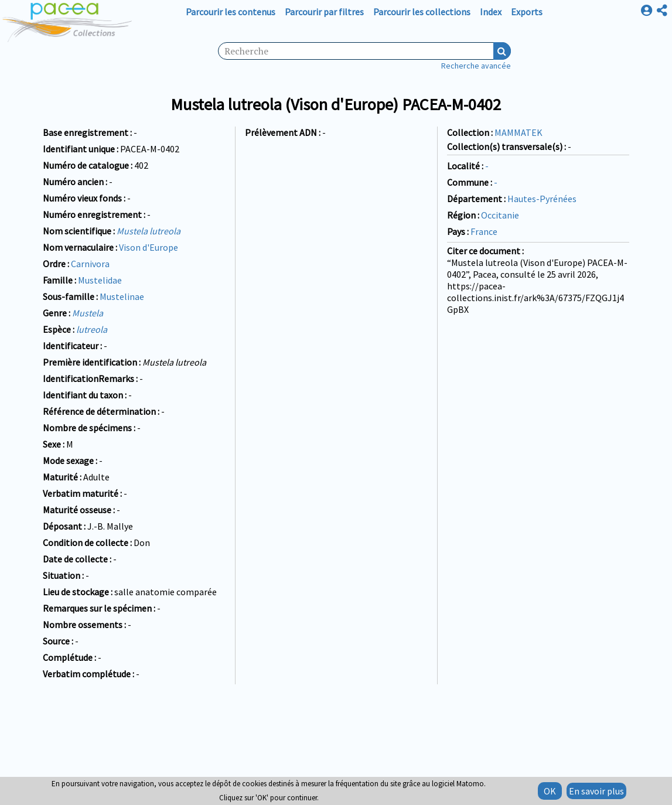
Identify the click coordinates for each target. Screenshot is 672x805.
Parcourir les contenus (231, 12)
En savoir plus (596, 791)
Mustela (88, 313)
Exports (527, 12)
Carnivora (90, 264)
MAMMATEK (519, 132)
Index (491, 12)
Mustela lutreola (149, 231)
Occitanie (500, 215)
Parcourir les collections (422, 12)
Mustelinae (122, 296)
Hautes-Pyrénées (542, 199)
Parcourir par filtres (324, 12)
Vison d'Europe (149, 247)
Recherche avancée (476, 66)
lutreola (92, 329)
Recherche (502, 51)
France (484, 231)
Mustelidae (100, 280)
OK (550, 791)
